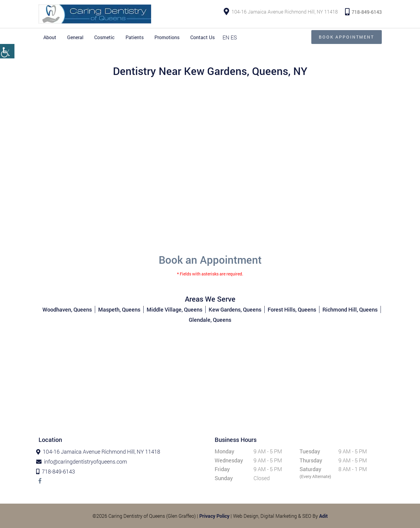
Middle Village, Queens (174, 309)
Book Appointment (346, 37)
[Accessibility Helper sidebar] (7, 51)
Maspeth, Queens (119, 309)
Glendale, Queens (210, 320)
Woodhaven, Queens (67, 309)
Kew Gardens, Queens (235, 309)
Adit (324, 516)
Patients (135, 37)
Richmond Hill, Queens (350, 309)
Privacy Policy (214, 516)
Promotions (167, 37)
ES (234, 37)
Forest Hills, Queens (292, 309)
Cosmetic (104, 37)
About (50, 37)
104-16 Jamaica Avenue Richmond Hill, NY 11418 (281, 12)
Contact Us (202, 37)
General (75, 37)
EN (226, 37)
